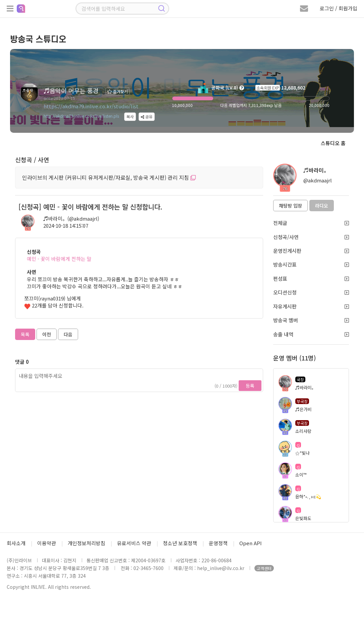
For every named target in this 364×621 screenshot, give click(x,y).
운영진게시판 (311, 251)
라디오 (322, 206)
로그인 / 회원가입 (339, 8)
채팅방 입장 (290, 206)
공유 (147, 117)
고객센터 (264, 568)
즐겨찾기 (117, 91)
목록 (25, 334)
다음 (68, 334)
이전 (47, 334)
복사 (130, 117)
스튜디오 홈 (333, 143)
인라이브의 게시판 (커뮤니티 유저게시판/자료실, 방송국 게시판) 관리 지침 (109, 177)
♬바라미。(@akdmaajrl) (71, 218)
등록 (250, 386)
